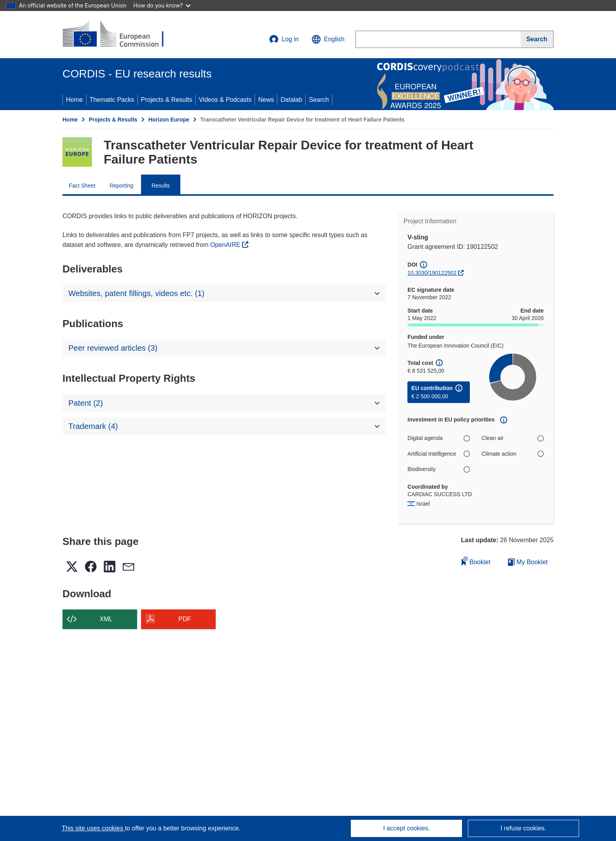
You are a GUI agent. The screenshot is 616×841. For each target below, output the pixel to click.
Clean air (513, 438)
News (266, 100)
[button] (328, 39)
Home (74, 100)
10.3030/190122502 (432, 273)
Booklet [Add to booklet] (476, 561)
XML (106, 619)
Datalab (291, 100)
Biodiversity (438, 469)
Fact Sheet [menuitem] (82, 186)
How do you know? (162, 5)
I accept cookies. (406, 828)
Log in (284, 39)
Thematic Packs (112, 100)
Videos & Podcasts (225, 100)
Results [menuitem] (161, 186)
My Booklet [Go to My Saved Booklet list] (528, 562)
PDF (185, 619)
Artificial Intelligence (438, 454)
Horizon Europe (169, 120)
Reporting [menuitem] (122, 186)
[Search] (537, 39)
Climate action (513, 454)
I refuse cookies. (523, 828)
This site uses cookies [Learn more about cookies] (93, 828)
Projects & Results (167, 100)
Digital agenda (438, 438)
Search (319, 100)
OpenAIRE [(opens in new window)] (226, 245)
